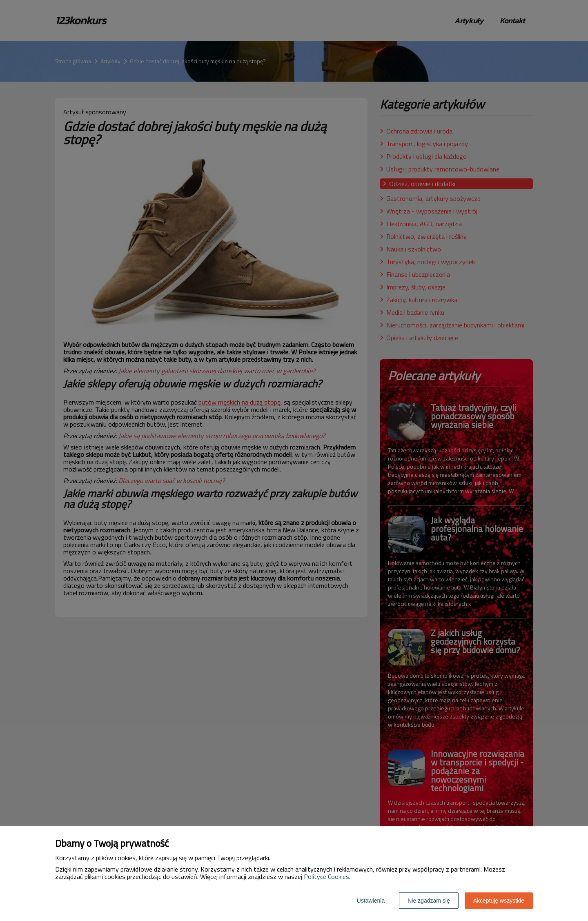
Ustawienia (371, 901)
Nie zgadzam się (429, 901)
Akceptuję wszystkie (499, 901)
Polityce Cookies (326, 877)
